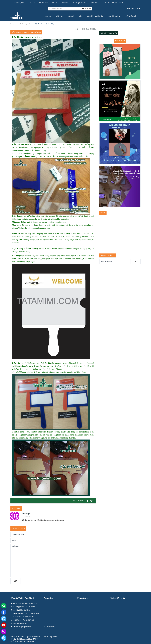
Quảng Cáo (43, 3)
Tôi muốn (71, 16)
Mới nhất (113, 33)
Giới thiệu (60, 16)
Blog (81, 16)
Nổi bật (104, 33)
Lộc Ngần (27, 514)
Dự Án (54, 3)
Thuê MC (65, 3)
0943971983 (17, 617)
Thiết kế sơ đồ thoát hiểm (113, 3)
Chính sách (95, 3)
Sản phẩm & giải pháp (95, 16)
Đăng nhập (131, 8)
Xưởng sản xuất (131, 16)
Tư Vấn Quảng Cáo (79, 3)
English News (49, 626)
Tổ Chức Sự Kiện (19, 3)
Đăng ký (139, 8)
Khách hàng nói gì (114, 16)
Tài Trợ (32, 3)
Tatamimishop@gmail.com (22, 627)
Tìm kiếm (87, 9)
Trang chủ (48, 16)
